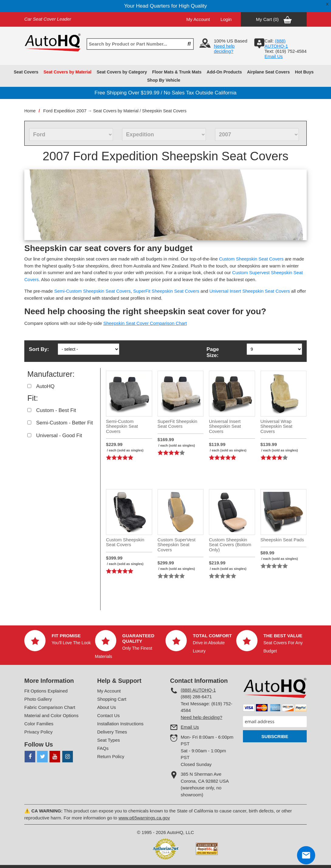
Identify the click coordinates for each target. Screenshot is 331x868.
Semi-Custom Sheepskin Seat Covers (92, 291)
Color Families (39, 724)
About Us (107, 707)
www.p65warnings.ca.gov (144, 818)
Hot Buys (304, 72)
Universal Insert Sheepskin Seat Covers (250, 291)
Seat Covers (26, 72)
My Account (198, 19)
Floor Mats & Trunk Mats (177, 72)
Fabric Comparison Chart (50, 707)
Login (226, 19)
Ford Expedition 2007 (65, 111)
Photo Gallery (38, 699)
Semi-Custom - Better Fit (65, 423)
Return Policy (111, 756)
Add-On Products (224, 72)
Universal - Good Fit (59, 436)
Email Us (274, 56)
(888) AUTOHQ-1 (198, 690)
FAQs (103, 748)
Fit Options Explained (46, 691)
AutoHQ (45, 386)
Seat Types (109, 740)
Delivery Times (112, 732)
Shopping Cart (112, 699)
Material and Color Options (51, 715)
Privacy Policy (38, 732)
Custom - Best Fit (56, 410)
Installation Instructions (120, 724)
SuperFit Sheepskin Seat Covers (166, 291)
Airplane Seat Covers (268, 72)
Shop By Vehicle (164, 80)
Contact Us (108, 715)
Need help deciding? (224, 49)
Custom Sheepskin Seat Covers (251, 259)
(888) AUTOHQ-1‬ (276, 43)
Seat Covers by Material (67, 72)
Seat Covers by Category (122, 72)
